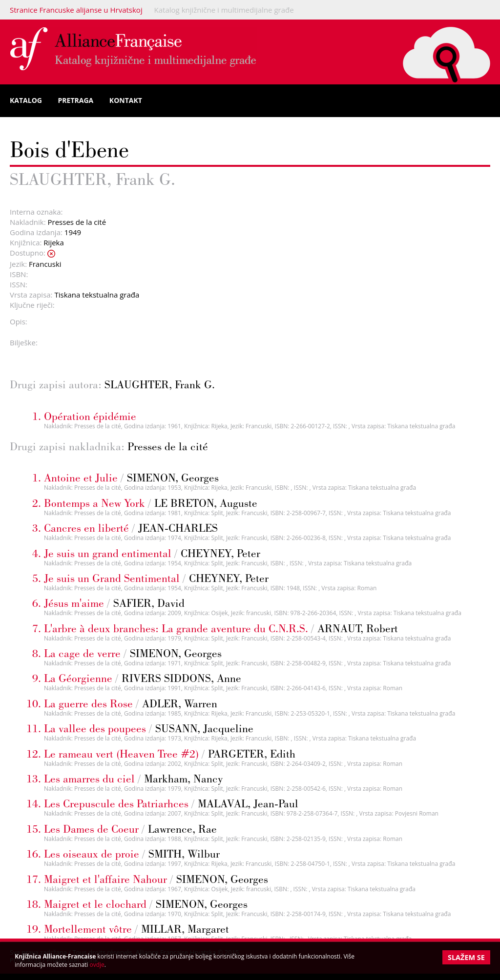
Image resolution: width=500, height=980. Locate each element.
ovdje (97, 965)
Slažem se (466, 957)
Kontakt (126, 100)
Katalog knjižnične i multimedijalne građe (224, 10)
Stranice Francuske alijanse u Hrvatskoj (76, 10)
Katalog (26, 100)
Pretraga (76, 100)
